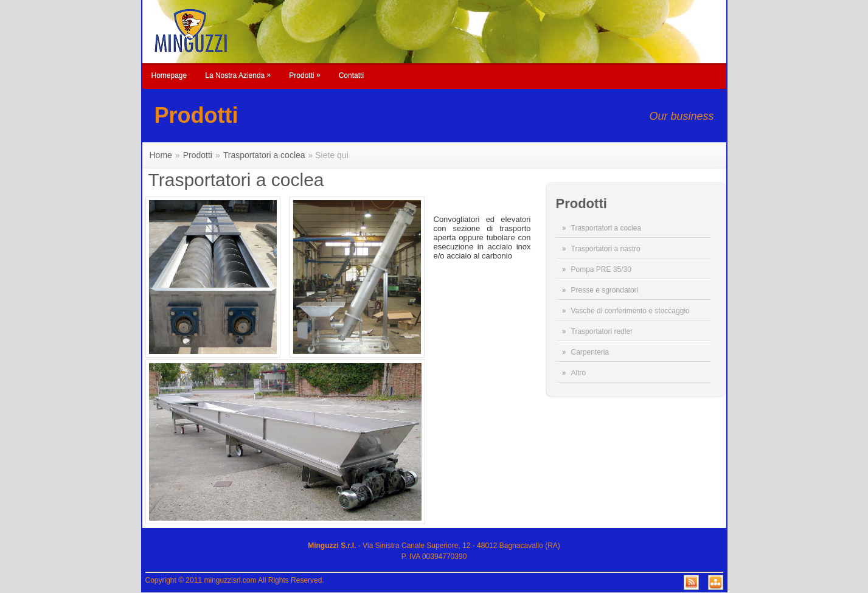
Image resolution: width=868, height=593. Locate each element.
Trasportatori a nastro (606, 249)
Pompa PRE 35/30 (601, 269)
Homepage (169, 75)
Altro (579, 373)
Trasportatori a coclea (606, 228)
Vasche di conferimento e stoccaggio (630, 311)
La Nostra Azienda (238, 75)
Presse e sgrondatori (605, 290)
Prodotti (304, 75)
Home (161, 155)
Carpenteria (590, 352)
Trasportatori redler (602, 331)
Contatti (351, 75)
